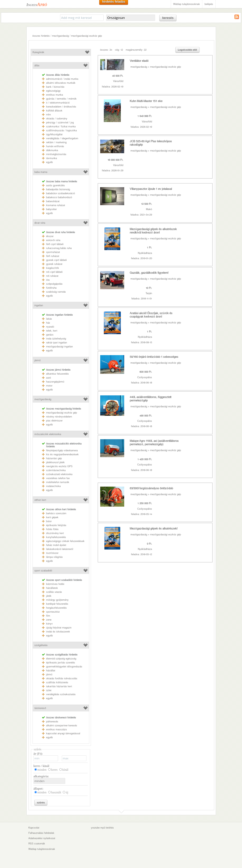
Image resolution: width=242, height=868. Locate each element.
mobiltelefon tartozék (58, 482)
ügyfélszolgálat (54, 134)
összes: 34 (106, 50)
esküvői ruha (53, 240)
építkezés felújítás (56, 525)
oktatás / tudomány (57, 119)
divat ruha (40, 223)
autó (48, 378)
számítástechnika (56, 470)
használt (56, 792)
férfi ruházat (53, 256)
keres (54, 770)
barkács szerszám (56, 513)
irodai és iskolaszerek (58, 632)
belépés (209, 4)
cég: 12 (119, 50)
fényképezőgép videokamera (62, 450)
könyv (49, 624)
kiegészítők (52, 268)
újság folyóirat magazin (59, 628)
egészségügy (53, 91)
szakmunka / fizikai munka (61, 126)
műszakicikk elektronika (48, 434)
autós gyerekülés (55, 185)
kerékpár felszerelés (57, 604)
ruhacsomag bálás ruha (59, 248)
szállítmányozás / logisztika (61, 130)
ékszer (50, 236)
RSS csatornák (37, 844)
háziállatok (52, 588)
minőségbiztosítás (56, 154)
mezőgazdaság (60, 36)
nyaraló (50, 327)
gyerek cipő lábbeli (56, 260)
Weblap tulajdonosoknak (187, 4)
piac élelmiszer (54, 421)
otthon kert (40, 500)
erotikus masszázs (57, 729)
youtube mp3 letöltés (102, 828)
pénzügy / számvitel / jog (60, 123)
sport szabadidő (43, 571)
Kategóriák (38, 52)
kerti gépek (52, 517)
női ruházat (52, 276)
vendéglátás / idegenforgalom (62, 138)
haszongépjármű (55, 382)
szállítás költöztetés (57, 682)
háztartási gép (54, 458)
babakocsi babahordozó (59, 197)
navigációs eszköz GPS (59, 466)
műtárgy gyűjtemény (57, 600)
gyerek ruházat (54, 264)
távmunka (52, 158)
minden (42, 770)
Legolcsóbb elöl (187, 50)
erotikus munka (55, 95)
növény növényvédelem (59, 417)
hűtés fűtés (52, 529)
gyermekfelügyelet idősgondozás (64, 667)
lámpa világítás (54, 557)
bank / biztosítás (55, 87)
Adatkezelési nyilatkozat (42, 838)
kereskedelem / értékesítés (61, 107)
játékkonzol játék (55, 462)
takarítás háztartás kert (59, 686)
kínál (65, 770)
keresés (168, 18)
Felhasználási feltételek (41, 833)
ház (48, 323)
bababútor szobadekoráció (60, 193)
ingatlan (39, 305)
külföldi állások (54, 111)
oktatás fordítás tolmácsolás (62, 678)
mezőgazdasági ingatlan (59, 347)
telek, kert (52, 331)
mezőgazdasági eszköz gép (86, 36)
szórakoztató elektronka (59, 474)
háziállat (51, 671)
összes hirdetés (41, 36)
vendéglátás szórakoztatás (61, 694)
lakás (49, 319)
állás (37, 65)
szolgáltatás (41, 645)
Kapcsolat (34, 828)
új (67, 792)
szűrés (41, 803)
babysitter (51, 209)
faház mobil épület (56, 545)
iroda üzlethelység (56, 339)
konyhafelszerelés (56, 537)
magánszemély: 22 (136, 50)
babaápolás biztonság (58, 189)
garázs (50, 335)
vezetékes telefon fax (58, 478)
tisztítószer (52, 553)
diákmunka (52, 150)
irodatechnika (53, 486)
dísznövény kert (55, 533)
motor (49, 386)
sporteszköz (53, 612)
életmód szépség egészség (61, 659)
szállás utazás (54, 592)
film (48, 616)
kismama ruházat (56, 205)
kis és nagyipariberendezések (62, 454)
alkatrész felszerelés (57, 374)
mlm (48, 115)
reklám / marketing (56, 142)
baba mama (41, 172)
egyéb (49, 162)
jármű (37, 360)
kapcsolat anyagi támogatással (63, 733)
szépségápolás (54, 284)
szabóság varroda (56, 292)
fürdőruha (51, 288)
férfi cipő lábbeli (55, 244)
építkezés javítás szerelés (61, 663)
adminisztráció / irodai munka (62, 79)
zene (49, 620)
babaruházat (53, 201)
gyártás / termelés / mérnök (61, 99)
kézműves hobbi (55, 584)
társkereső (40, 708)
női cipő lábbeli (54, 272)
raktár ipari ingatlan (57, 343)
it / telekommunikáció (58, 103)
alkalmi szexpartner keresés (62, 725)
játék (49, 596)
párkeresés (52, 722)
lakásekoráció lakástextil (60, 549)
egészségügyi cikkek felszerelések (65, 541)
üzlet (49, 690)
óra (48, 280)
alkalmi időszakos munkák (61, 83)
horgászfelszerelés (56, 608)
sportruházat (53, 252)
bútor (49, 521)
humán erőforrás (55, 146)
